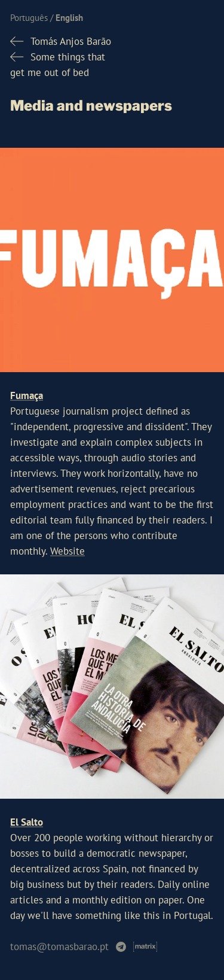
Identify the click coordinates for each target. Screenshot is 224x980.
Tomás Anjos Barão (71, 41)
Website (67, 551)
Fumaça (27, 395)
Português (29, 18)
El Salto (27, 822)
